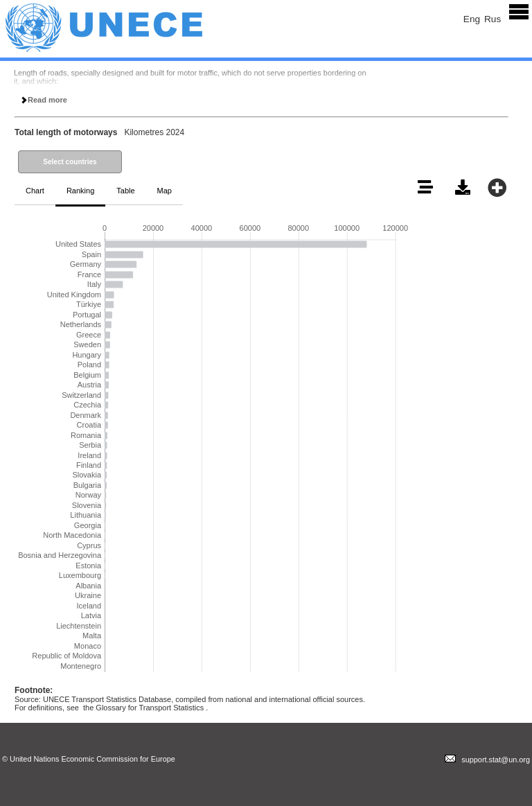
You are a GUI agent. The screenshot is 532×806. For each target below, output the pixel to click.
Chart (35, 191)
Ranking (80, 191)
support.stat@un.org (487, 760)
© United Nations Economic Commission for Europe (89, 759)
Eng (472, 19)
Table (125, 191)
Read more (44, 100)
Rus (493, 19)
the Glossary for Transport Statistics (143, 708)
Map (165, 191)
